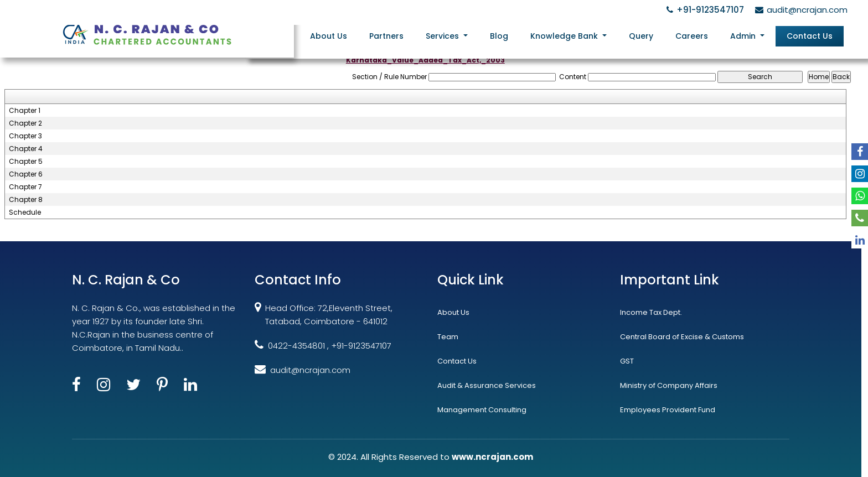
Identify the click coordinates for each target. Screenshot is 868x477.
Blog (507, 35)
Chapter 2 (25, 123)
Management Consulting (482, 410)
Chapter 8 (26, 200)
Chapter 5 (26, 162)
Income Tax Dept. (651, 312)
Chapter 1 (25, 111)
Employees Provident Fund (668, 410)
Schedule (25, 212)
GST (627, 361)
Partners (397, 35)
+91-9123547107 (704, 10)
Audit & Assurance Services (487, 385)
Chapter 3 (25, 136)
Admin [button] (746, 35)
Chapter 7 (25, 187)
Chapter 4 (26, 149)
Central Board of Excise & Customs (682, 337)
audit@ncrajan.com (800, 10)
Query (646, 35)
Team (448, 337)
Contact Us (810, 35)
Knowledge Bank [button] (572, 35)
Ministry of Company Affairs (669, 385)
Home (289, 35)
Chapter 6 (26, 174)
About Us (341, 35)
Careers (695, 35)
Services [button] (453, 35)
